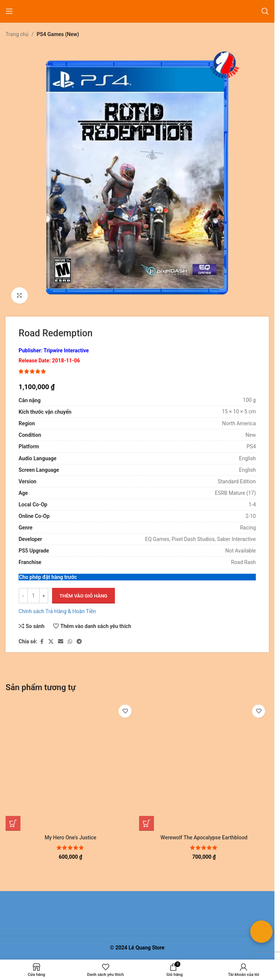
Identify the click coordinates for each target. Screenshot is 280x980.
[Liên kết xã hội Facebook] (42, 642)
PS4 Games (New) (58, 34)
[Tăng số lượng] (44, 596)
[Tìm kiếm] (265, 11)
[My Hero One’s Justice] (70, 766)
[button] (13, 823)
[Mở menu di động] (9, 11)
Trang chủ (17, 34)
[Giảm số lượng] (23, 596)
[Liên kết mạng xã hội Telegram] (79, 642)
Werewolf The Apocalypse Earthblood (204, 838)
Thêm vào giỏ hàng (83, 596)
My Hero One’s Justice (70, 838)
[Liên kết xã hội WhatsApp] (70, 642)
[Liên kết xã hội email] (61, 642)
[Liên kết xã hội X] (51, 642)
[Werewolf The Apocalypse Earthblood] (204, 766)
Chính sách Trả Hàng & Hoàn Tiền (57, 612)
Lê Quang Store (147, 948)
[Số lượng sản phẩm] (33, 596)
